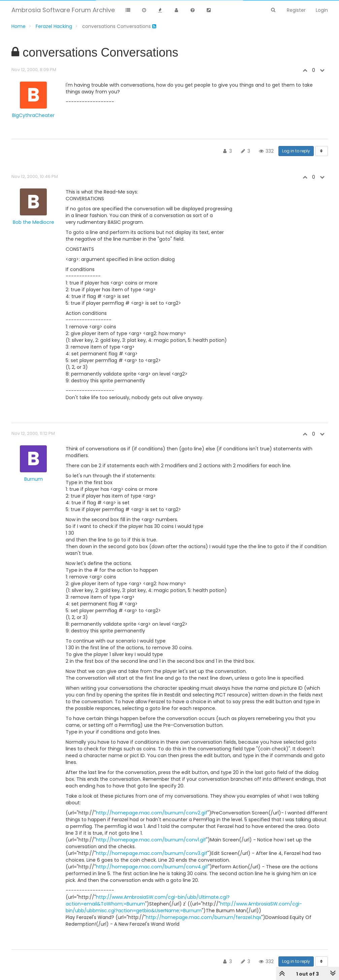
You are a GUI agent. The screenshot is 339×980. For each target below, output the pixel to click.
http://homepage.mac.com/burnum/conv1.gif (151, 840)
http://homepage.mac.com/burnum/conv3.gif (152, 853)
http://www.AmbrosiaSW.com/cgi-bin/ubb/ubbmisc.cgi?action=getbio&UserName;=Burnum (184, 907)
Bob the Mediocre (33, 222)
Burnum (33, 479)
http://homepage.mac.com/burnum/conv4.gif (152, 867)
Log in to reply (296, 151)
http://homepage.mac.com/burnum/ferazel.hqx (204, 917)
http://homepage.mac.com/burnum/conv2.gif (152, 813)
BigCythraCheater (33, 115)
